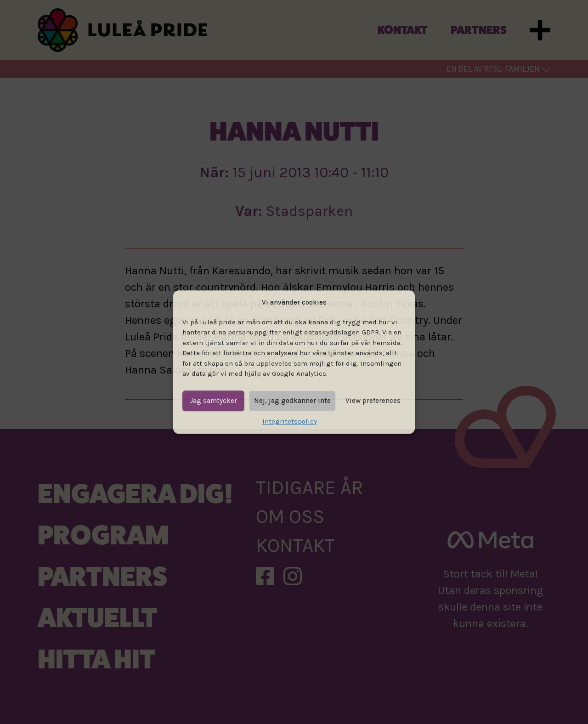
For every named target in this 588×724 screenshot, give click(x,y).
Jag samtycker (214, 401)
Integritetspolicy (290, 421)
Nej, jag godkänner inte (292, 401)
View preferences (373, 401)
